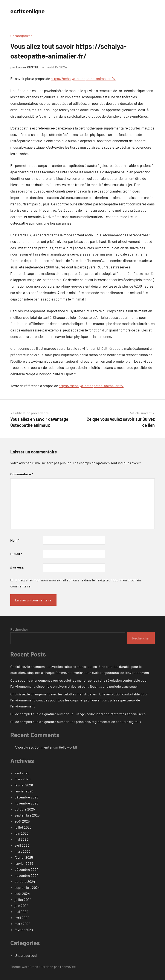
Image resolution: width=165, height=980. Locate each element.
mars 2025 (22, 851)
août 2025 (22, 821)
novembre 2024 (27, 875)
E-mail (16, 554)
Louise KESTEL (27, 67)
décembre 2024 (27, 869)
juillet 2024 (23, 899)
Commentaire (22, 474)
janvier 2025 (24, 863)
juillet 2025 (23, 827)
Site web (17, 568)
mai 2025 (21, 839)
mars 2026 (22, 779)
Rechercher (19, 629)
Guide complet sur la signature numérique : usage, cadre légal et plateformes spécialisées (78, 714)
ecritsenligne (28, 11)
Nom (15, 540)
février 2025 (24, 857)
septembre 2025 (27, 815)
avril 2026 (22, 773)
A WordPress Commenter (34, 747)
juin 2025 (21, 833)
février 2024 (24, 930)
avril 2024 (22, 918)
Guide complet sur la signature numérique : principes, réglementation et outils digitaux (76, 722)
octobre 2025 (25, 809)
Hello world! (68, 747)
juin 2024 (22, 905)
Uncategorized (21, 36)
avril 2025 (22, 845)
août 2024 (22, 893)
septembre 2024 (27, 887)
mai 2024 (21, 911)
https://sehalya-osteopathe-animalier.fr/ (83, 79)
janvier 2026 (24, 791)
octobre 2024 (25, 881)
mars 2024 (23, 924)
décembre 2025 (26, 797)
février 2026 (24, 785)
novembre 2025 (26, 803)
